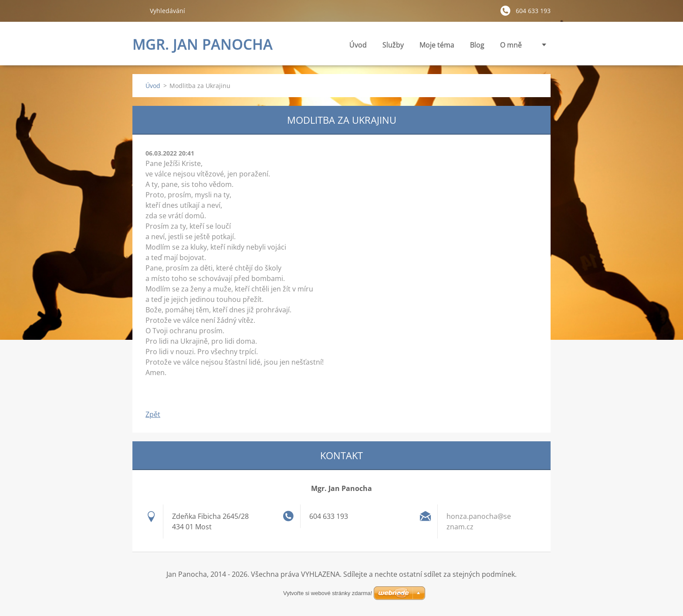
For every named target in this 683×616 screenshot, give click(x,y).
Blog (477, 45)
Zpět (153, 414)
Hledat (138, 10)
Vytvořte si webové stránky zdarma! (328, 593)
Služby (393, 47)
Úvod (358, 45)
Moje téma (437, 47)
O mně (511, 45)
